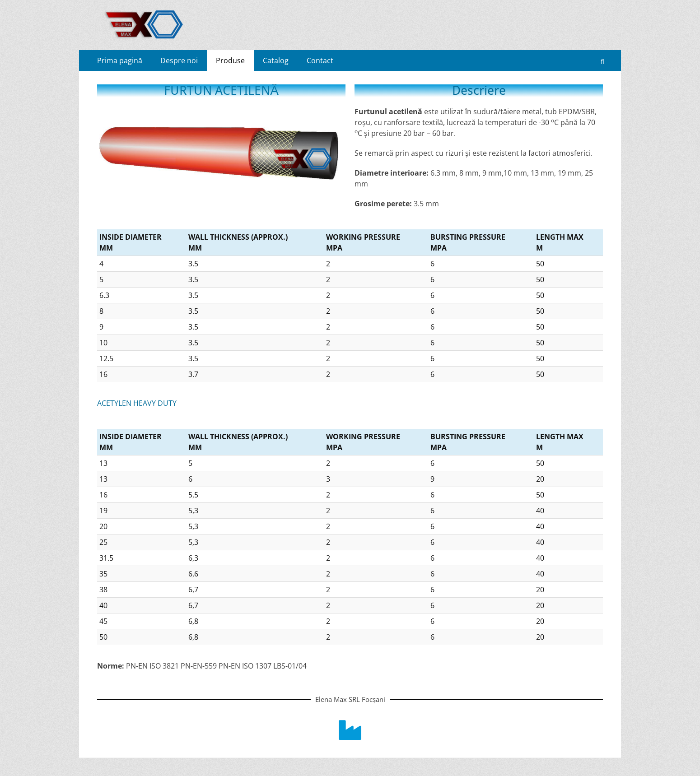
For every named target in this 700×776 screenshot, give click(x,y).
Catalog (276, 60)
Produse (230, 60)
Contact (320, 60)
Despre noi (179, 60)
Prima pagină (120, 60)
